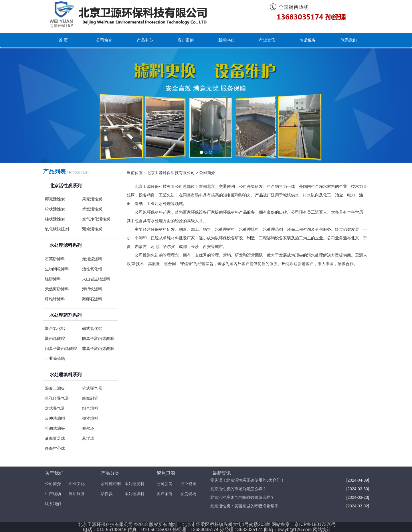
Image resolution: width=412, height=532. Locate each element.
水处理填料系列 (66, 375)
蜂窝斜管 (90, 398)
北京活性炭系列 (66, 186)
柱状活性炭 (55, 219)
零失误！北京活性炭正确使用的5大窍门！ (247, 480)
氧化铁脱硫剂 (57, 229)
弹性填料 (90, 418)
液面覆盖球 (55, 438)
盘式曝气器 (55, 408)
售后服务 (308, 40)
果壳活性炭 (92, 199)
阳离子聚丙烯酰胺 (61, 348)
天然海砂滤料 (57, 289)
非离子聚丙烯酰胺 (98, 348)
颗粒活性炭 (92, 229)
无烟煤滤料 (92, 259)
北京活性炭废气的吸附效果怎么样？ (242, 497)
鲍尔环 (88, 428)
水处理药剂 (111, 484)
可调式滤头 (55, 428)
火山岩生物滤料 (96, 279)
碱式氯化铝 (92, 328)
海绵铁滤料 (92, 289)
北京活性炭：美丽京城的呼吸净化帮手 (244, 506)
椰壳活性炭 (55, 199)
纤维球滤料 (55, 299)
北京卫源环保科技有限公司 (171, 173)
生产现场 (53, 494)
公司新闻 (165, 484)
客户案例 (186, 40)
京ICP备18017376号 (315, 524)
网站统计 (322, 530)
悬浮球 (88, 438)
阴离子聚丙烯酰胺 (98, 338)
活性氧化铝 (92, 269)
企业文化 (77, 484)
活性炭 (107, 494)
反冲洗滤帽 (55, 418)
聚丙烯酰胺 (55, 338)
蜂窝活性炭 (92, 209)
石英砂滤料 (55, 259)
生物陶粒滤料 (57, 269)
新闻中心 (226, 40)
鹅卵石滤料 (92, 299)
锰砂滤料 (53, 279)
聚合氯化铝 (55, 328)
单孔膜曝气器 (57, 398)
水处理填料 (134, 494)
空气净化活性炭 (96, 219)
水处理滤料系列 (66, 245)
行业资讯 (267, 40)
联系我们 (349, 40)
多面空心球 (55, 448)
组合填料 (90, 408)
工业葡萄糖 (55, 358)
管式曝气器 (92, 388)
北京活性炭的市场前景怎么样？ (238, 489)
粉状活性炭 (55, 209)
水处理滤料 (134, 484)
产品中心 (145, 40)
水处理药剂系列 (66, 315)
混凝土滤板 (55, 388)
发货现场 (188, 494)
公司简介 (104, 40)
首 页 (63, 40)
